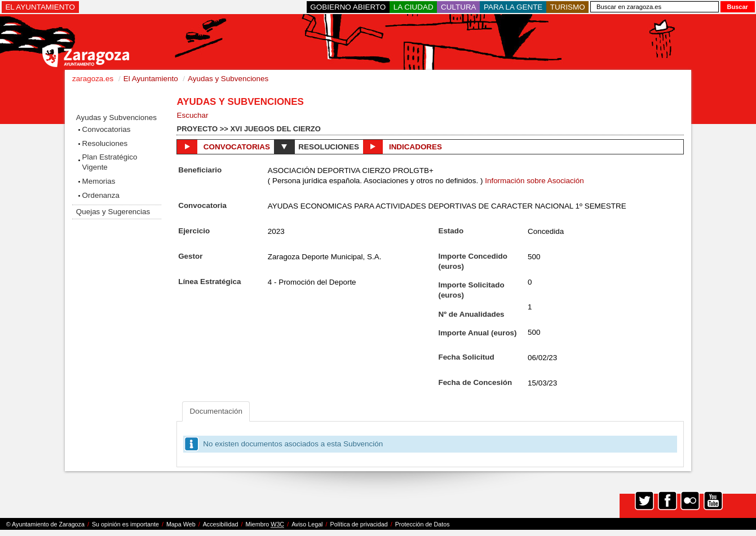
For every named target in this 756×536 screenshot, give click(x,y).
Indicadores (403, 147)
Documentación (216, 411)
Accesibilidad (221, 524)
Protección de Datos (423, 524)
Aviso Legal (307, 524)
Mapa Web (181, 524)
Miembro (265, 524)
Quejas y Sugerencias (113, 212)
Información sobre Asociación (534, 181)
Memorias (99, 181)
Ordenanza (101, 195)
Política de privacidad (359, 524)
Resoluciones (105, 143)
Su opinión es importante (125, 524)
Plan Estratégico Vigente (110, 162)
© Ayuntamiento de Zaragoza (45, 524)
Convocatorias (107, 129)
